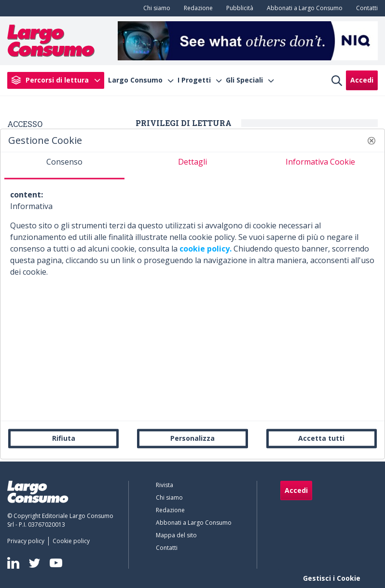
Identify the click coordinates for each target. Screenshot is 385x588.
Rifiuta (64, 438)
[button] (371, 140)
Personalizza (192, 438)
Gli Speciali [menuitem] (244, 80)
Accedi (362, 80)
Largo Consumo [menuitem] (135, 80)
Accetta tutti (321, 438)
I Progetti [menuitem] (194, 80)
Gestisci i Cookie (332, 578)
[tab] (64, 166)
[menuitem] (155, 8)
